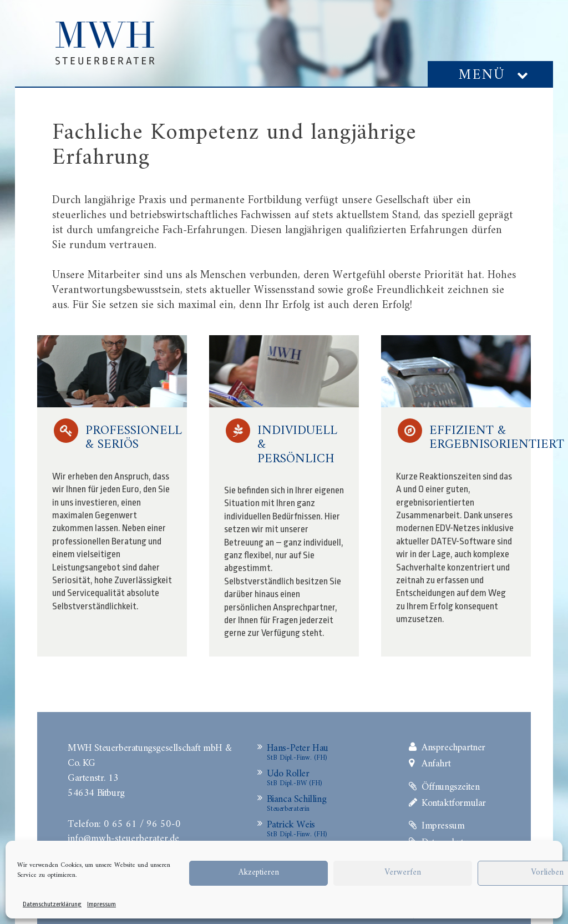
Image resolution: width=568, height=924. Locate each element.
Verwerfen (403, 873)
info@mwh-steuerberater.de (123, 837)
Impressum (102, 904)
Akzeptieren (259, 873)
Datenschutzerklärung (52, 904)
